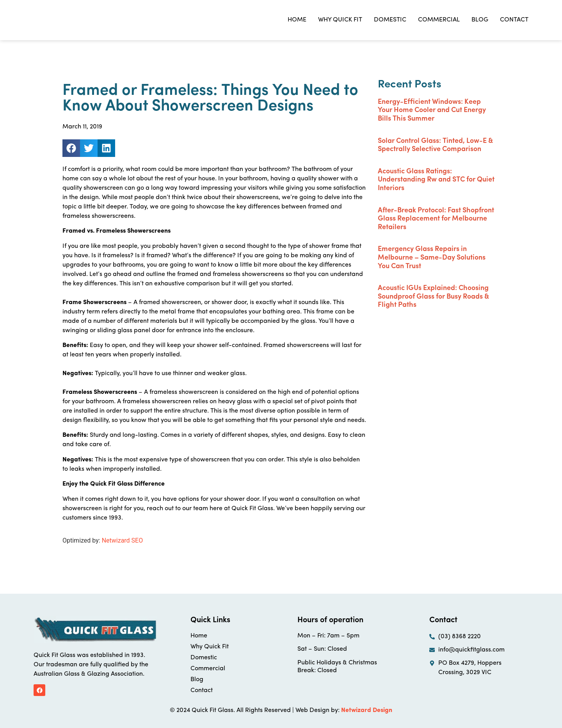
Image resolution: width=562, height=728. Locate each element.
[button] (71, 148)
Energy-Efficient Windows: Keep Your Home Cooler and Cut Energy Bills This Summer (432, 110)
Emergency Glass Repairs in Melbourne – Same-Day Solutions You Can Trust (432, 258)
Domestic (390, 20)
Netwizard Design (367, 710)
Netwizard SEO (123, 540)
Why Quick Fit (340, 20)
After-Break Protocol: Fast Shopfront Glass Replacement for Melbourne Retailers (436, 219)
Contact (514, 20)
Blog (480, 20)
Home (297, 20)
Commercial (439, 20)
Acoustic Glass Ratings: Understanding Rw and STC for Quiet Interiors (436, 180)
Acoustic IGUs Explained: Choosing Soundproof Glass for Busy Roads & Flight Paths (433, 297)
